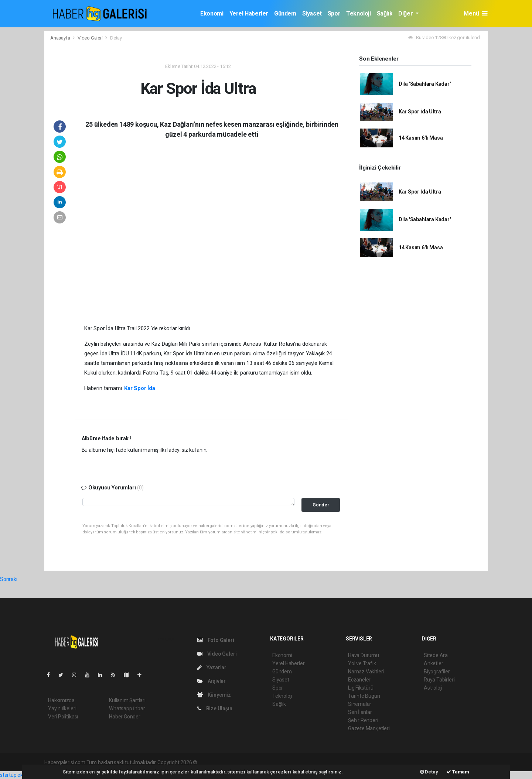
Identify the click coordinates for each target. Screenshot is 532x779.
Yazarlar (212, 667)
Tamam (458, 772)
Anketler (433, 663)
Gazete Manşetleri (369, 728)
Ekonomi (212, 13)
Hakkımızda (61, 700)
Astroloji (433, 688)
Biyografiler (437, 672)
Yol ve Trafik (362, 663)
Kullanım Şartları (127, 700)
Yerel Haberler (249, 13)
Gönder (321, 505)
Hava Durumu (364, 655)
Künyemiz (214, 695)
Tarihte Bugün (364, 696)
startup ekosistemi (21, 775)
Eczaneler (359, 680)
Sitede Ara (436, 655)
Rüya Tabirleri (439, 680)
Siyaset (312, 13)
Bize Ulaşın (215, 708)
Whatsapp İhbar (127, 708)
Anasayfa (61, 38)
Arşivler (212, 681)
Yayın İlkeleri (62, 708)
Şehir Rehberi (363, 720)
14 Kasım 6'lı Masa (421, 138)
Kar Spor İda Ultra (420, 112)
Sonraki (9, 579)
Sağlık (385, 13)
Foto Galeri (216, 640)
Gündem (285, 13)
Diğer (406, 13)
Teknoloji (358, 13)
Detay (116, 38)
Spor (334, 13)
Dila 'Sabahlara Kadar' (425, 84)
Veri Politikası (63, 717)
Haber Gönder (125, 717)
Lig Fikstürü (361, 688)
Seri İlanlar (360, 712)
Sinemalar (360, 704)
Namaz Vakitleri (366, 672)
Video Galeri (91, 38)
